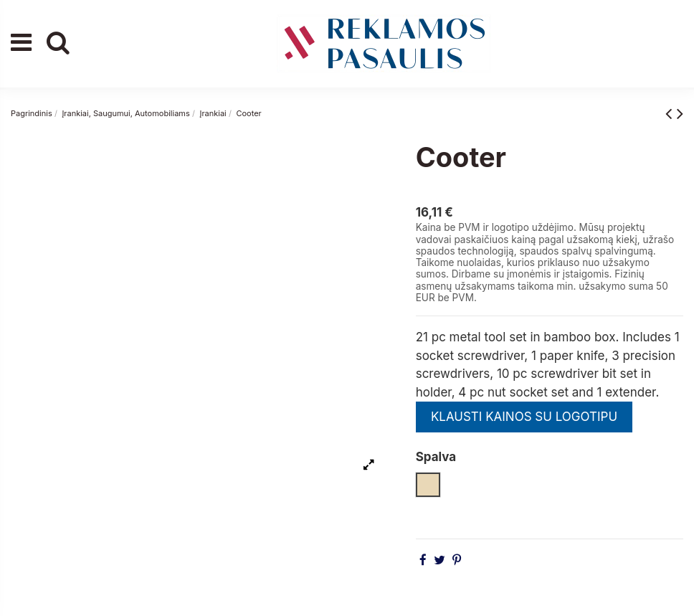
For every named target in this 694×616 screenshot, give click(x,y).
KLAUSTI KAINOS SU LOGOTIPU (524, 417)
